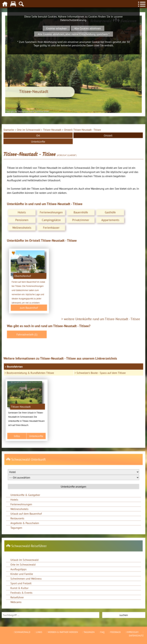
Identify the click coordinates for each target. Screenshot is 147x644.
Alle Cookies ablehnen (88, 28)
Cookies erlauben (56, 28)
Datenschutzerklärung (73, 20)
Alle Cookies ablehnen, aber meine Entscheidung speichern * (74, 34)
